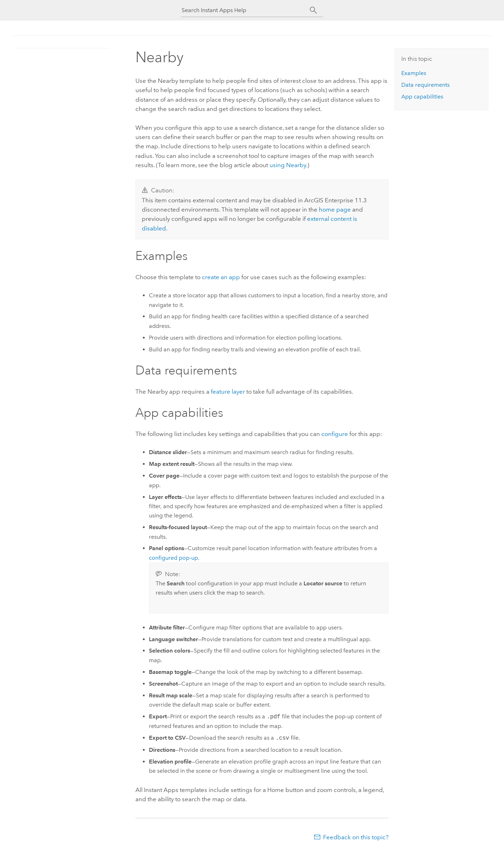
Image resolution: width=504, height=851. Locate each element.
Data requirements (425, 85)
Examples (414, 73)
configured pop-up (173, 558)
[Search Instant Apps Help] (246, 10)
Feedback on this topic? (356, 837)
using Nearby (288, 165)
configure (335, 434)
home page (335, 209)
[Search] (313, 10)
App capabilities (422, 97)
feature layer (228, 392)
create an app (221, 277)
